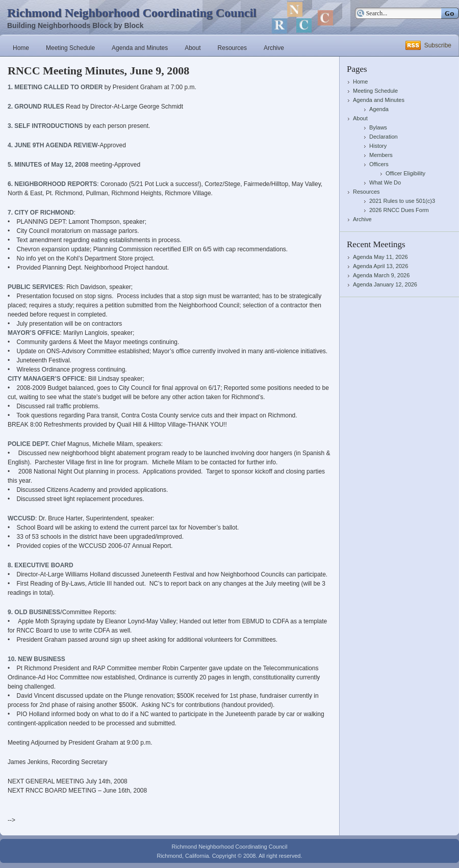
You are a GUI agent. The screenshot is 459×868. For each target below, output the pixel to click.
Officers (379, 164)
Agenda (379, 109)
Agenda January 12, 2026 (385, 284)
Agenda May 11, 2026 (380, 257)
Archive (274, 48)
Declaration (384, 137)
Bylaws (378, 127)
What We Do (385, 182)
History (378, 146)
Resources (232, 48)
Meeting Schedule (70, 48)
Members (381, 155)
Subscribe (438, 45)
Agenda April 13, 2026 (380, 266)
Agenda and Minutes (140, 48)
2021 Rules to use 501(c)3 (402, 201)
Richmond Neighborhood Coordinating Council (132, 13)
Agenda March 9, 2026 (381, 275)
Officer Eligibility (405, 173)
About (193, 48)
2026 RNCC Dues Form (399, 210)
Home (21, 48)
